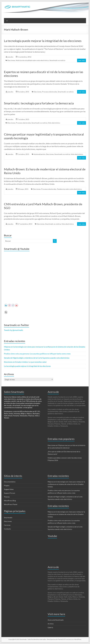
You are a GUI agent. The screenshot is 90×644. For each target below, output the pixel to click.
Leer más (82, 60)
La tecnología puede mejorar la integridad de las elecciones (43, 41)
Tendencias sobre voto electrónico (69, 189)
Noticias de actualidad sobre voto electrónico (32, 60)
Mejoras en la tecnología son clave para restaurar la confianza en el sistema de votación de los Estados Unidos (66, 484)
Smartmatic (8, 518)
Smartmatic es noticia (57, 60)
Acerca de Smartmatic (56, 620)
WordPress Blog (10, 501)
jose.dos (10, 57)
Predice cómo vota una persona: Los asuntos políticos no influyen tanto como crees (37, 354)
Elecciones (11, 60)
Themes (7, 497)
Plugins (7, 485)
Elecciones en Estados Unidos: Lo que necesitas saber (25, 362)
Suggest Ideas (9, 489)
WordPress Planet (11, 504)
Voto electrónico (54, 123)
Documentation (10, 482)
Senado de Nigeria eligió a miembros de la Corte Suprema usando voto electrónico (37, 358)
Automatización (39, 154)
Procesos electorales (50, 92)
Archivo (51, 624)
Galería (50, 627)
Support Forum (10, 493)
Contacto (7, 529)
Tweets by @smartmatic (14, 330)
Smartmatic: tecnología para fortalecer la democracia (39, 103)
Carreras (7, 525)
